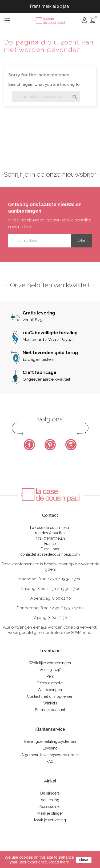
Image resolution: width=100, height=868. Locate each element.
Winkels (50, 703)
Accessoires (50, 807)
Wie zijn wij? (50, 670)
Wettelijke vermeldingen (50, 663)
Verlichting (50, 800)
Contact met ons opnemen (50, 696)
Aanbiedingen (50, 690)
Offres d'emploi (50, 683)
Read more (59, 862)
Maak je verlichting (50, 820)
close (84, 860)
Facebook (29, 445)
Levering (50, 748)
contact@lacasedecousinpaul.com (50, 554)
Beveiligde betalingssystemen (50, 741)
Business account (50, 710)
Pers (50, 676)
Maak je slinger (50, 813)
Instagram (71, 445)
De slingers (50, 793)
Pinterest (50, 445)
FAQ (50, 762)
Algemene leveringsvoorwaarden (50, 755)
